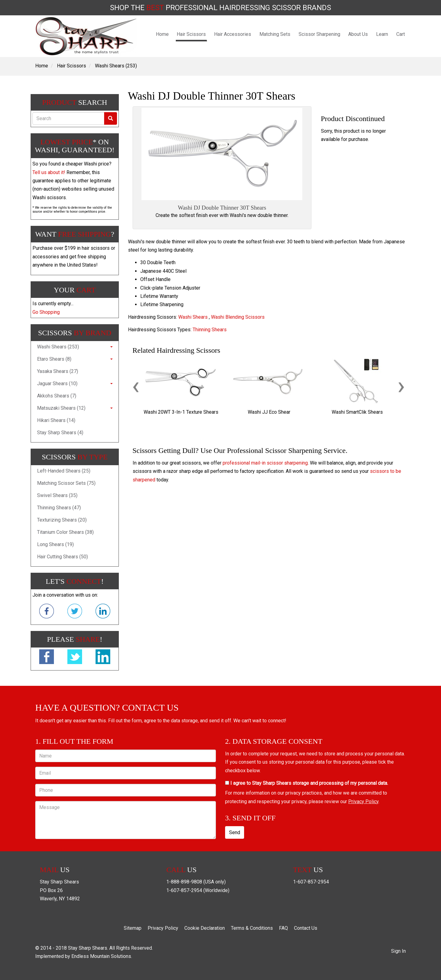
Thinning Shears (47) (59, 508)
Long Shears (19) (55, 544)
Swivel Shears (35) (57, 495)
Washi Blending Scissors (238, 317)
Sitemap (133, 928)
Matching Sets (275, 34)
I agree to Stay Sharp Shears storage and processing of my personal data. (307, 783)
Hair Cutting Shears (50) (62, 557)
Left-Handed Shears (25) (64, 471)
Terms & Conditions (252, 928)
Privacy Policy (363, 801)
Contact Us (306, 928)
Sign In (398, 951)
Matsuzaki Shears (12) (61, 408)
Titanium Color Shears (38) (65, 532)
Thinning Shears (210, 330)
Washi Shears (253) (116, 66)
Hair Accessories (233, 34)
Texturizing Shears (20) (62, 520)
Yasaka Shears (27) (58, 371)
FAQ (283, 928)
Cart (401, 34)
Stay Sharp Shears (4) (60, 433)
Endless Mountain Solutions (101, 956)
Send (235, 832)
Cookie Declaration (205, 928)
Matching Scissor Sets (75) (66, 483)
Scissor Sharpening (319, 34)
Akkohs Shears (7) (57, 396)
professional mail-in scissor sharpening (265, 463)
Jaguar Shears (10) (57, 384)
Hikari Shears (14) (56, 420)
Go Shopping (46, 312)
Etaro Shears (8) (54, 359)
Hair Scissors (191, 34)
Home (162, 34)
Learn (382, 34)
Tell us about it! (49, 172)
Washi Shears (193, 317)
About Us (358, 34)
